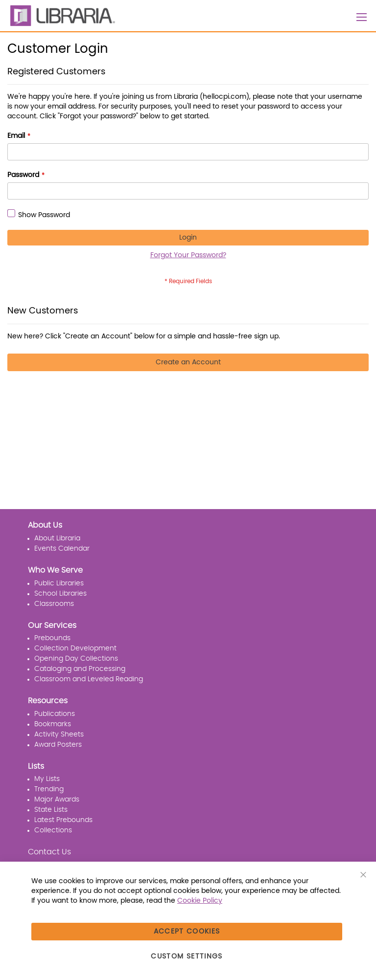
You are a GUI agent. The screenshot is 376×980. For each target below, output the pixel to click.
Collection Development (75, 648)
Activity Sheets (59, 735)
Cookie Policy (200, 901)
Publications (55, 714)
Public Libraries (59, 583)
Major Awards (57, 800)
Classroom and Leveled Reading (89, 679)
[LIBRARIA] (61, 16)
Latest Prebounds (63, 820)
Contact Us (49, 852)
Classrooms (54, 604)
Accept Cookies (187, 932)
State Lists (51, 810)
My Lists (47, 779)
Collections (53, 830)
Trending (49, 789)
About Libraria (57, 538)
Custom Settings (187, 957)
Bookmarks (53, 724)
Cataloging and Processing (80, 669)
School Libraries (60, 594)
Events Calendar (62, 549)
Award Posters (58, 745)
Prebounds (52, 638)
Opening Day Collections (76, 659)
